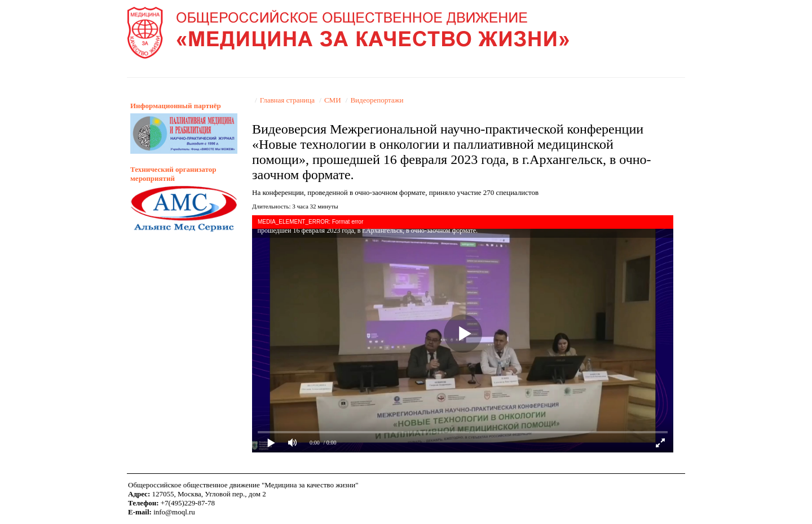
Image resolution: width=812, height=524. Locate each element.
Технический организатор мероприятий (173, 174)
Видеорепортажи (377, 100)
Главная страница (287, 100)
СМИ (333, 100)
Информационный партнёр (176, 106)
